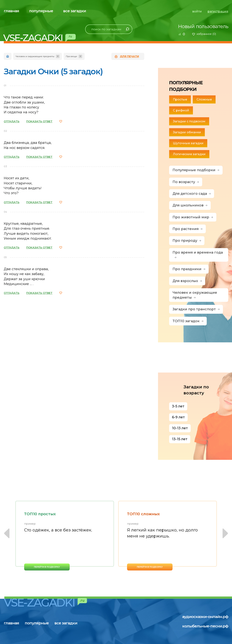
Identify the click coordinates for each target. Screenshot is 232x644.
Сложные (204, 99)
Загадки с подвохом (189, 121)
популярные (41, 11)
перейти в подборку (47, 567)
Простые (180, 99)
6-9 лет (178, 417)
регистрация (218, 11)
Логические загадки (189, 154)
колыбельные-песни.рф (205, 626)
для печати (129, 56)
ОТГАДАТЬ (12, 121)
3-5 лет (178, 406)
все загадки (74, 11)
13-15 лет (180, 439)
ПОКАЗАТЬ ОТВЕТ (39, 121)
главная (11, 11)
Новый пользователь (203, 26)
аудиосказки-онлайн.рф (205, 617)
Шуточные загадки (188, 143)
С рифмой (181, 110)
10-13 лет (180, 428)
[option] (65, 536)
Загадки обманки (187, 132)
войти (197, 11)
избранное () (206, 34)
